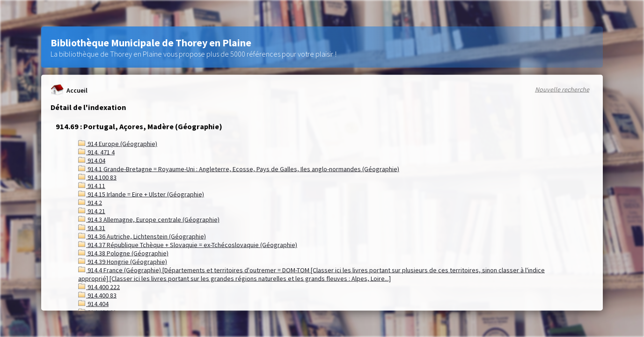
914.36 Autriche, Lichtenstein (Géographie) (142, 236)
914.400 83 (97, 295)
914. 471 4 (96, 152)
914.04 (92, 161)
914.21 (92, 211)
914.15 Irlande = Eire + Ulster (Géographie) (141, 194)
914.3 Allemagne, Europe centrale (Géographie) (149, 220)
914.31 (92, 228)
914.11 (92, 186)
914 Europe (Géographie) (118, 144)
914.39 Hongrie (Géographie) (123, 262)
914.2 (90, 203)
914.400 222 (99, 287)
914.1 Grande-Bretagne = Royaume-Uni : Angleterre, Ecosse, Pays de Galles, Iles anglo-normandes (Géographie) (239, 169)
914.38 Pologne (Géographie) (123, 253)
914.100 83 (97, 177)
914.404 (93, 304)
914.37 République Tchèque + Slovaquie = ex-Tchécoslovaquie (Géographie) (188, 245)
